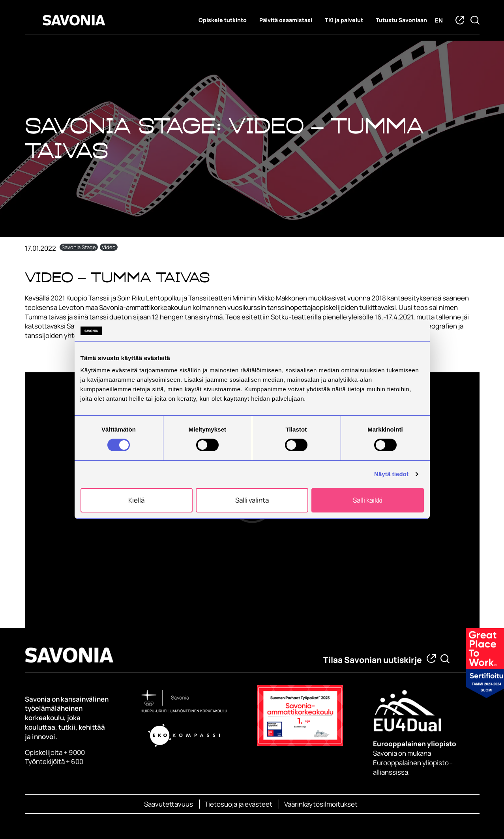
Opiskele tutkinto (223, 20)
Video (109, 247)
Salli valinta (252, 500)
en (439, 20)
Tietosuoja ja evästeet (238, 804)
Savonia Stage (79, 247)
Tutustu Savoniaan (401, 20)
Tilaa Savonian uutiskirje (373, 660)
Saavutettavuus (169, 804)
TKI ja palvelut (344, 20)
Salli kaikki (368, 500)
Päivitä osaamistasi (286, 20)
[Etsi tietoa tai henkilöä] (445, 659)
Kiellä (136, 500)
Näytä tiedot (391, 474)
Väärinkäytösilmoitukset (321, 804)
